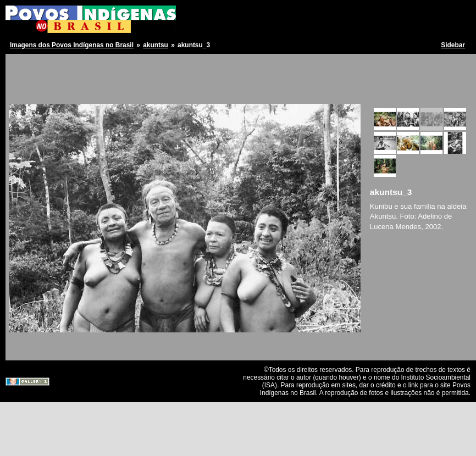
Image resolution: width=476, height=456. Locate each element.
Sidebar (453, 45)
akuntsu (156, 45)
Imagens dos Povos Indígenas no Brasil (72, 45)
